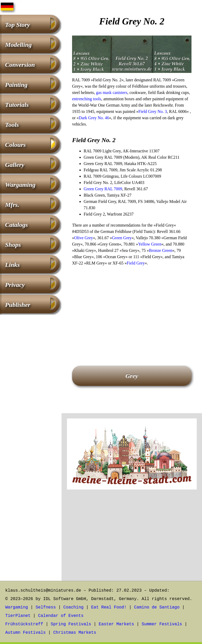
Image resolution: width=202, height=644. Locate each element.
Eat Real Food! (109, 607)
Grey (132, 376)
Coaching (74, 607)
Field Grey (136, 263)
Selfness (46, 607)
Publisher (18, 305)
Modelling (18, 45)
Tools (12, 125)
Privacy (15, 285)
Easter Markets (116, 624)
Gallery (15, 165)
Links (12, 265)
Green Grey (122, 238)
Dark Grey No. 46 (94, 118)
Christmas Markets (75, 633)
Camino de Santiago (157, 607)
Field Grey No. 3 (153, 111)
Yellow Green (150, 244)
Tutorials (17, 105)
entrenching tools (87, 99)
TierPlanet (18, 616)
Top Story (17, 25)
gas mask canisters (112, 93)
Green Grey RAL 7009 (103, 189)
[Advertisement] (132, 308)
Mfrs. (12, 205)
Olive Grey (84, 238)
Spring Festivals (71, 624)
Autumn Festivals (26, 633)
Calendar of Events (61, 616)
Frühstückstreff (24, 624)
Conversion (20, 65)
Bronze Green (161, 250)
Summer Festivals (162, 624)
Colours (15, 145)
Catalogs (16, 225)
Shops (13, 245)
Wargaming (20, 185)
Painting (16, 85)
